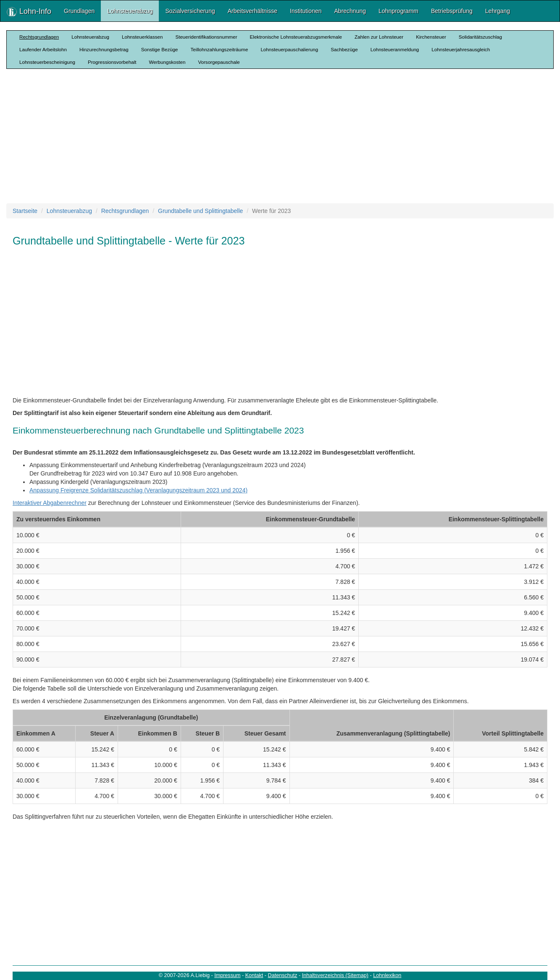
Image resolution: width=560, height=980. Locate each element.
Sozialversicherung (190, 11)
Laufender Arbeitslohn (43, 49)
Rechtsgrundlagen (39, 37)
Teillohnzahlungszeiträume (220, 49)
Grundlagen (79, 11)
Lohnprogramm (398, 11)
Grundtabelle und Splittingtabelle (200, 211)
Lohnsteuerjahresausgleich (461, 49)
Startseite (25, 211)
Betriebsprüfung (452, 11)
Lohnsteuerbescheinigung (47, 62)
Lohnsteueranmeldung (395, 49)
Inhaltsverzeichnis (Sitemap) (335, 975)
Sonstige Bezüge (160, 49)
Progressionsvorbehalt (112, 62)
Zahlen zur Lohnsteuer (379, 37)
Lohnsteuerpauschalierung (289, 49)
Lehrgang (498, 11)
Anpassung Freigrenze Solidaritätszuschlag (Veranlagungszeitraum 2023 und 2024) (138, 490)
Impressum (227, 975)
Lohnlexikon (387, 975)
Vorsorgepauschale (219, 62)
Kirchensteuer (431, 37)
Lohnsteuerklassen (142, 37)
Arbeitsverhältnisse (252, 11)
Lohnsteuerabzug (130, 11)
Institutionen (306, 11)
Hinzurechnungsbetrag (104, 49)
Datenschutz (283, 975)
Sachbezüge (344, 49)
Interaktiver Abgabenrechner (50, 503)
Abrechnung (350, 11)
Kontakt (254, 975)
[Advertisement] (280, 136)
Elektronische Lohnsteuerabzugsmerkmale (296, 37)
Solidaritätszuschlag (480, 37)
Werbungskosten (167, 62)
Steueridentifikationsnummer (206, 37)
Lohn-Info (29, 12)
